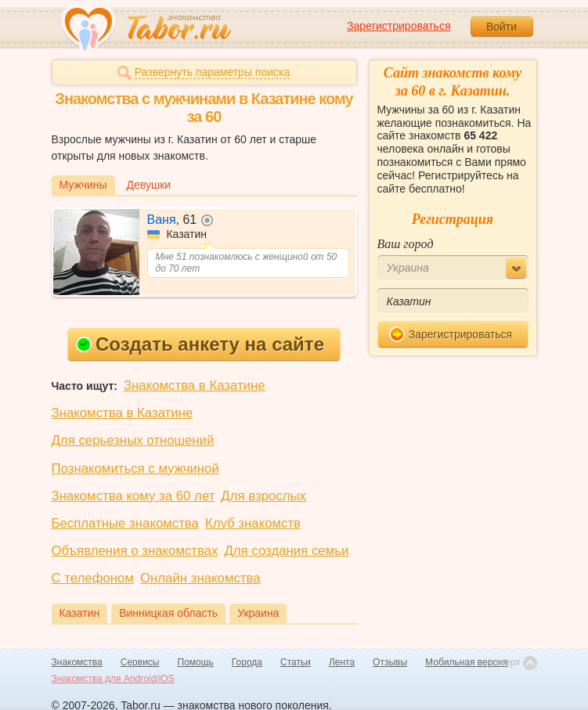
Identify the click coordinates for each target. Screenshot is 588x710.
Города (247, 662)
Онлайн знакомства (200, 578)
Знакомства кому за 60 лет (133, 496)
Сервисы (140, 662)
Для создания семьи (286, 551)
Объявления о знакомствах (135, 551)
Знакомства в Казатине (195, 386)
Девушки (149, 185)
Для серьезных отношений (133, 440)
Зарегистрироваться (399, 26)
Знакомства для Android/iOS (113, 679)
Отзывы (390, 662)
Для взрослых (263, 496)
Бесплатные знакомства (125, 523)
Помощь (196, 662)
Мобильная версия (467, 662)
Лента (342, 662)
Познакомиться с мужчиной (135, 469)
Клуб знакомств (253, 523)
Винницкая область (168, 613)
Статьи (296, 662)
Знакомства (77, 662)
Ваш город (406, 244)
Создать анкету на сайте (200, 344)
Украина (258, 613)
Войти (501, 27)
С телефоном (93, 578)
